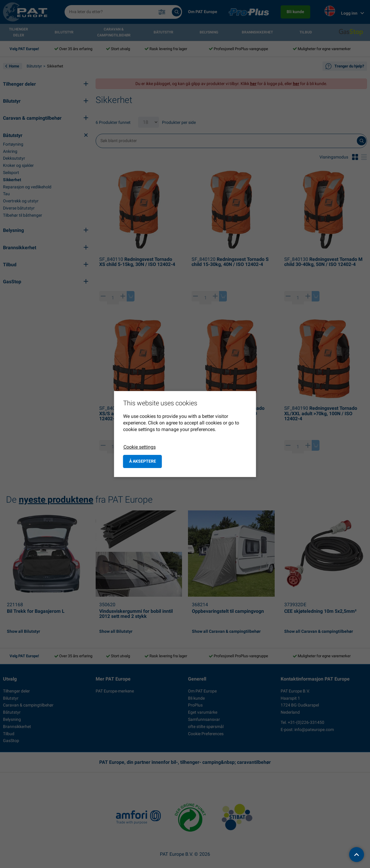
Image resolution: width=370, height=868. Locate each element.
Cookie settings (140, 447)
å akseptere (143, 461)
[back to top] (357, 855)
